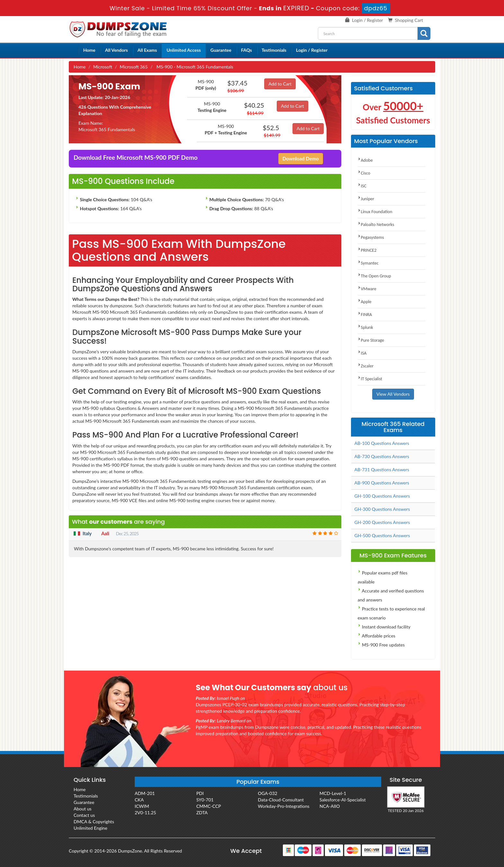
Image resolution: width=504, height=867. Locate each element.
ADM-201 (145, 793)
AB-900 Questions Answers (382, 483)
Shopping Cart (409, 20)
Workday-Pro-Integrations (283, 806)
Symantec (368, 263)
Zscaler (366, 366)
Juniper (366, 199)
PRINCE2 (367, 250)
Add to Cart (280, 84)
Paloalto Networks (376, 225)
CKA (139, 800)
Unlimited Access (184, 50)
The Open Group (374, 276)
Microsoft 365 (134, 67)
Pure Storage (371, 340)
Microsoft (103, 67)
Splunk (365, 327)
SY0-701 (205, 800)
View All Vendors (393, 394)
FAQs (247, 50)
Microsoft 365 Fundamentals (107, 129)
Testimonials (274, 50)
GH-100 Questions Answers (382, 496)
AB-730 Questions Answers (382, 456)
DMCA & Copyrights (94, 822)
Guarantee (221, 50)
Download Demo (301, 158)
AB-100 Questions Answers (382, 443)
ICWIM (142, 806)
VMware (367, 289)
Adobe (365, 160)
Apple (365, 302)
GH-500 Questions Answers (382, 535)
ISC (362, 186)
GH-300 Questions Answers (382, 509)
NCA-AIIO (330, 806)
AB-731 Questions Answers (382, 470)
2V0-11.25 (145, 813)
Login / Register (367, 20)
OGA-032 (267, 793)
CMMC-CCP (209, 806)
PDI (200, 793)
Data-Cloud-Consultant (281, 800)
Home (89, 50)
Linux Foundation (375, 212)
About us (83, 809)
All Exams (147, 50)
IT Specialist (370, 379)
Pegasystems (371, 237)
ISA (362, 353)
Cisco (364, 173)
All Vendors (117, 50)
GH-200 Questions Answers (382, 522)
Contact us (84, 815)
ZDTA (202, 813)
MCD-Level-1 (333, 793)
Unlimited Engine (90, 828)
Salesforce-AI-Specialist (343, 800)
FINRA (365, 315)
